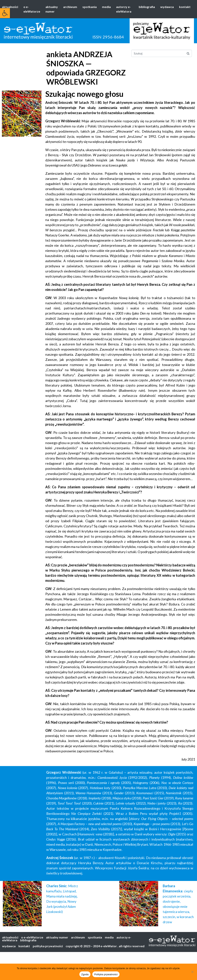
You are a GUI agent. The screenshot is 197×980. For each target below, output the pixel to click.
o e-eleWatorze (32, 9)
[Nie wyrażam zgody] (192, 972)
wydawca (167, 7)
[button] (5, 13)
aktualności (10, 7)
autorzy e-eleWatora (124, 9)
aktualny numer (52, 9)
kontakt (185, 7)
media (106, 7)
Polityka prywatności (106, 974)
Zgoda (85, 974)
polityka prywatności (48, 946)
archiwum (70, 7)
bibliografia (147, 7)
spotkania (90, 7)
